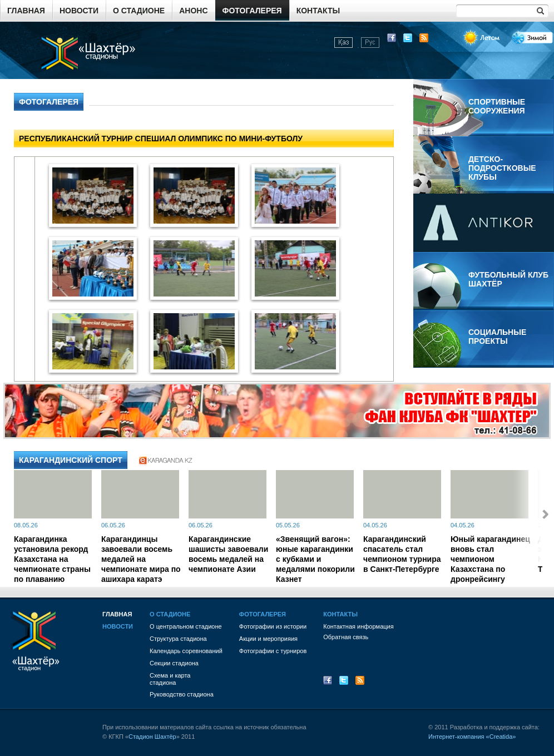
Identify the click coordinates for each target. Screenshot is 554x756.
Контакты (318, 11)
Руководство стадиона (182, 694)
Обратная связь (346, 637)
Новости (79, 11)
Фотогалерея (252, 11)
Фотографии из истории (273, 626)
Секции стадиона (174, 663)
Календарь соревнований (186, 651)
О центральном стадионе (186, 626)
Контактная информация (358, 626)
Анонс (193, 11)
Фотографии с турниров (273, 651)
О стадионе (139, 11)
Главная (26, 11)
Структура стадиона (178, 639)
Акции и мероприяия (268, 639)
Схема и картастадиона (170, 679)
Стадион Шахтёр (152, 737)
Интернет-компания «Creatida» (472, 737)
